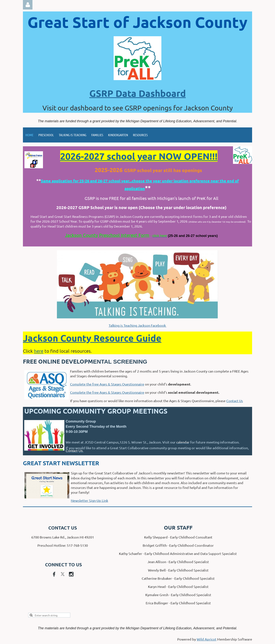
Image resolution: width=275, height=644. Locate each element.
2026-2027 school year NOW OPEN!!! (139, 156)
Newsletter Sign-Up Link (89, 500)
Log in (28, 5)
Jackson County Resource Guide (92, 338)
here (39, 351)
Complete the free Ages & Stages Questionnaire (107, 384)
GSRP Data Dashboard (138, 93)
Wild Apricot (207, 639)
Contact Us (235, 401)
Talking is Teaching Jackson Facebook (138, 325)
